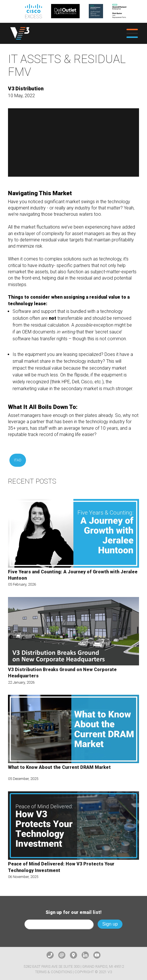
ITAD (18, 460)
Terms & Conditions (54, 972)
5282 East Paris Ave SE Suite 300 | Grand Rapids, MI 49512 (74, 966)
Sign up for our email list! (74, 912)
